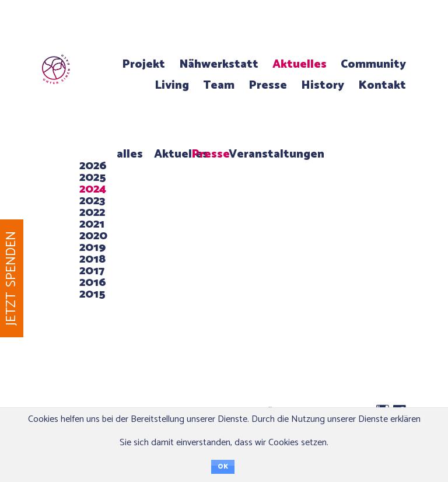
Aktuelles (300, 64)
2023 (92, 201)
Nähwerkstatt (219, 64)
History (323, 85)
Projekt (143, 64)
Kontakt (382, 85)
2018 (92, 259)
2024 (93, 189)
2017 (92, 271)
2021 (92, 224)
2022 (92, 213)
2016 (93, 283)
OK (223, 467)
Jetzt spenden (11, 278)
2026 (93, 166)
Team (219, 85)
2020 (93, 236)
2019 (92, 248)
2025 (93, 178)
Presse (268, 85)
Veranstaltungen (276, 154)
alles (130, 154)
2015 (92, 294)
